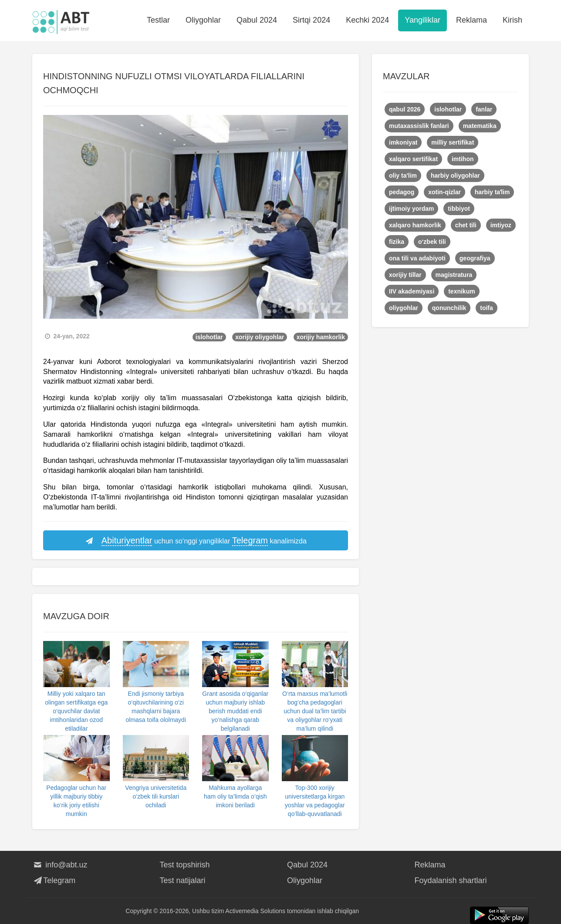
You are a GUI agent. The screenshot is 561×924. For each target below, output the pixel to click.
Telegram (54, 880)
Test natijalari (183, 880)
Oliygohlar (203, 20)
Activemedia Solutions (255, 911)
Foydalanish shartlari (451, 880)
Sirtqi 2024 (311, 20)
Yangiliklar (422, 20)
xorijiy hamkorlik (321, 337)
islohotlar (209, 337)
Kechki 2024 (367, 20)
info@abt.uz (60, 865)
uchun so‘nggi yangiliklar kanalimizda (196, 541)
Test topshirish (185, 865)
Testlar (158, 20)
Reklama (471, 20)
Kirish (512, 20)
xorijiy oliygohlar (260, 337)
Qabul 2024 (257, 20)
